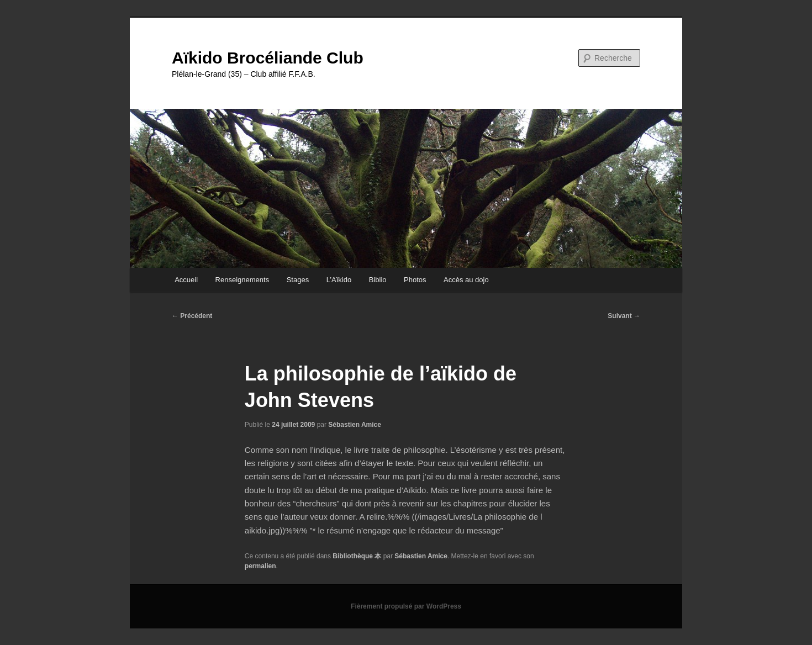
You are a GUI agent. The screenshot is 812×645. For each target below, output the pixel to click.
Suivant (624, 316)
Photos (415, 280)
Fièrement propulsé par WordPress (406, 606)
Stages (298, 280)
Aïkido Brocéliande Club (268, 58)
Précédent (192, 316)
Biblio (378, 280)
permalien (260, 566)
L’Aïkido (339, 280)
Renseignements (242, 280)
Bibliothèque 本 (357, 556)
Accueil (186, 280)
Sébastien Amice (355, 425)
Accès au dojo (466, 280)
